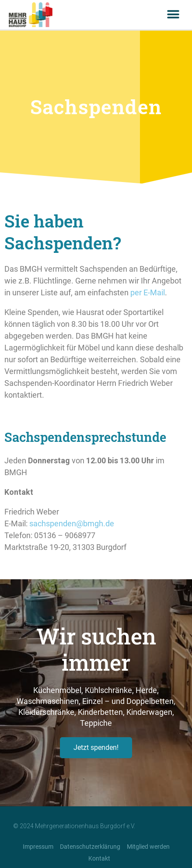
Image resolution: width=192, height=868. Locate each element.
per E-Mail (148, 292)
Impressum (38, 847)
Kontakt (99, 858)
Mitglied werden (148, 847)
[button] (173, 15)
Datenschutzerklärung (90, 847)
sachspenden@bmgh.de (72, 523)
